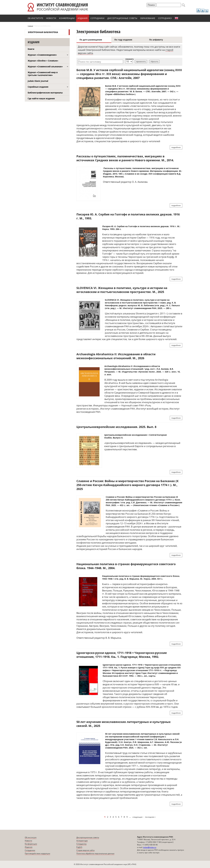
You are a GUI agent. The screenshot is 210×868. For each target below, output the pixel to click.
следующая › (138, 817)
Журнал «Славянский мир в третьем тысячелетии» (43, 74)
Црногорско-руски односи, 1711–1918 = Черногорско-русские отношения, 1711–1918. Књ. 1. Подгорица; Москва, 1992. (122, 655)
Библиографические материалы (45, 93)
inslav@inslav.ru (150, 847)
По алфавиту (156, 40)
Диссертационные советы (122, 18)
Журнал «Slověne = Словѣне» (43, 61)
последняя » (150, 817)
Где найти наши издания (41, 98)
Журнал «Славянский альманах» (45, 66)
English (176, 18)
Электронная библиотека (43, 32)
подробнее (176, 147)
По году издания (123, 40)
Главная (30, 26)
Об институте (35, 18)
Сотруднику (165, 18)
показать (130, 59)
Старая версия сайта (85, 850)
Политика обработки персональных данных (95, 853)
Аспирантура (82, 841)
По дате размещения (91, 40)
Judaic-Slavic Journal (38, 81)
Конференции (67, 18)
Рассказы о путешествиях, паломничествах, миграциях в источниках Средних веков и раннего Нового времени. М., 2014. (125, 158)
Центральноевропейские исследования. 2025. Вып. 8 (116, 427)
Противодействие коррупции (37, 853)
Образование (148, 18)
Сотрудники (97, 18)
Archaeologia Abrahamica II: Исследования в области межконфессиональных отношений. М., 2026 (116, 356)
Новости (51, 18)
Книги (31, 49)
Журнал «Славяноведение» (42, 55)
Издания (83, 18)
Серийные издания (38, 87)
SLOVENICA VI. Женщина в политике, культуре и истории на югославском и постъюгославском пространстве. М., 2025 (122, 290)
